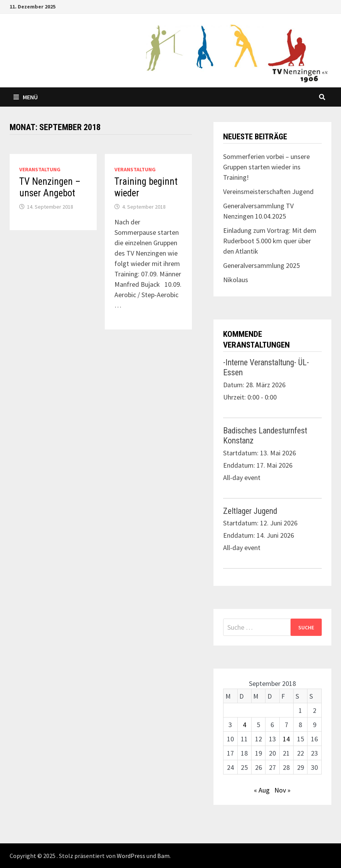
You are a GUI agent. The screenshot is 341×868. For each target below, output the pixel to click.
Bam (163, 856)
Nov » (282, 790)
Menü (26, 97)
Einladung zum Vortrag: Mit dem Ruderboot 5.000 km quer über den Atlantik (270, 241)
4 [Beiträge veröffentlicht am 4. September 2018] (244, 725)
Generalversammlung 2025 (261, 265)
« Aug (262, 790)
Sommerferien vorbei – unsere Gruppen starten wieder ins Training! (266, 167)
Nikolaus (236, 280)
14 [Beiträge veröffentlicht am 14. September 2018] (286, 739)
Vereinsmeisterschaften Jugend (268, 191)
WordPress (131, 856)
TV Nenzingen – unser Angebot (50, 187)
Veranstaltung (40, 169)
